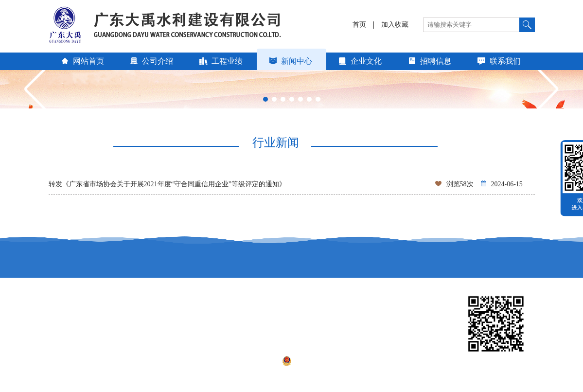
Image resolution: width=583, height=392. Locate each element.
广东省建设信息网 (266, 311)
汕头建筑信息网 (358, 311)
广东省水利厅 (164, 311)
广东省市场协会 (72, 338)
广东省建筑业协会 (266, 325)
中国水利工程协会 (76, 311)
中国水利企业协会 (76, 325)
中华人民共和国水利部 (369, 325)
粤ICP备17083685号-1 (246, 361)
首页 (359, 25)
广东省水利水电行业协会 (181, 325)
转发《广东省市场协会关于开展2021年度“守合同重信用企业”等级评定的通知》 (292, 184)
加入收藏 (395, 25)
